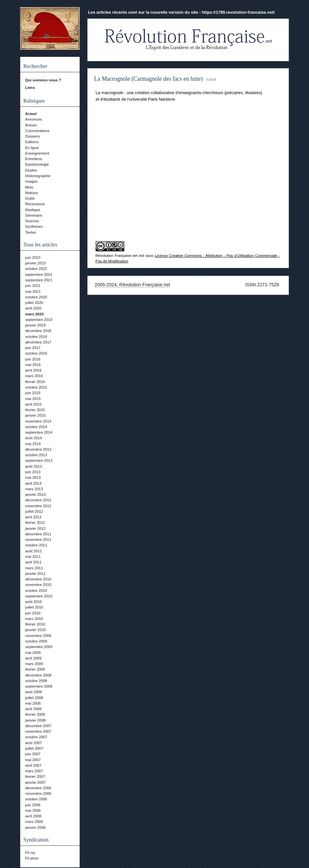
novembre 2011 (38, 540)
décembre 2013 (38, 449)
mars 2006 (34, 822)
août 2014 (33, 438)
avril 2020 (33, 308)
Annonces (33, 119)
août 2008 (33, 692)
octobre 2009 (36, 641)
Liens (30, 88)
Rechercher (35, 66)
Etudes (31, 170)
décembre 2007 (38, 726)
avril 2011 (33, 562)
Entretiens (34, 159)
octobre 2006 (36, 799)
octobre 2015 (36, 387)
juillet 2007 (34, 748)
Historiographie (38, 176)
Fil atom (32, 858)
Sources (32, 221)
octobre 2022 (36, 269)
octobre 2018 (36, 337)
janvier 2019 (35, 325)
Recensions (35, 204)
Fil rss (30, 853)
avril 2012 (33, 517)
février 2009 (35, 669)
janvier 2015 (35, 415)
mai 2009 (33, 653)
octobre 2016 (36, 353)
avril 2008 (33, 709)
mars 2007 (34, 771)
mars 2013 (34, 489)
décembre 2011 (38, 534)
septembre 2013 (39, 460)
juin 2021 (33, 286)
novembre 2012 (38, 506)
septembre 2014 (39, 432)
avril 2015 (33, 404)
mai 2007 (33, 760)
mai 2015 (33, 399)
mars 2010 (34, 619)
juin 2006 (33, 805)
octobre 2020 (36, 297)
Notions (31, 193)
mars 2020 (34, 314)
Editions (32, 142)
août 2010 (33, 602)
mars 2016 (34, 376)
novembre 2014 (38, 421)
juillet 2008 (34, 698)
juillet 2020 (34, 303)
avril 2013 (33, 483)
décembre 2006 (38, 788)
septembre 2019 (39, 320)
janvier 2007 (35, 782)
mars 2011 (34, 568)
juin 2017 (33, 348)
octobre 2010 (36, 591)
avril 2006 (33, 816)
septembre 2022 (39, 275)
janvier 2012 (35, 528)
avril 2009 (33, 658)
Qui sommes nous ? (43, 80)
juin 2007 (33, 754)
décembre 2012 (38, 500)
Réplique (32, 210)
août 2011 (33, 551)
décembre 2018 (38, 331)
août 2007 (33, 743)
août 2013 (33, 466)
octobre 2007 (36, 737)
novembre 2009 (38, 636)
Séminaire (34, 215)
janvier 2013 (35, 494)
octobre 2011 (36, 545)
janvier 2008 (35, 720)
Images (31, 181)
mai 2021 (33, 292)
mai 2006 (33, 810)
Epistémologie (37, 164)
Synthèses (34, 226)
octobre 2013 (36, 455)
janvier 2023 (35, 263)
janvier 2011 (35, 574)
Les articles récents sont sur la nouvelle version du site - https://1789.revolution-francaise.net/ (181, 12)
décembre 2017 (38, 342)
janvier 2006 (35, 827)
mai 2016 (33, 365)
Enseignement (37, 153)
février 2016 (35, 382)
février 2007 (35, 776)
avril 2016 (33, 370)
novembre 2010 (38, 585)
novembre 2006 (38, 793)
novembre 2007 (38, 731)
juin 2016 (33, 359)
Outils (30, 198)
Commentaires (37, 131)
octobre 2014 (36, 427)
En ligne (32, 148)
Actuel (31, 114)
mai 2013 (33, 477)
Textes (31, 232)
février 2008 (35, 714)
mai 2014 (33, 444)
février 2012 (35, 523)
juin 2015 (33, 393)
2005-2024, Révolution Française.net (132, 285)
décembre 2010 (38, 579)
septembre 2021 (39, 280)
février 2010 (35, 624)
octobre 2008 (36, 681)
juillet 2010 (34, 607)
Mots (29, 187)
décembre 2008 (38, 675)
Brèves (31, 125)
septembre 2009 (39, 647)
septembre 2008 (39, 686)
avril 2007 (33, 765)
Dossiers (32, 136)
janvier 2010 (35, 630)
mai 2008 (33, 703)
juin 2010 (33, 613)
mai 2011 (33, 557)
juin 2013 (33, 472)
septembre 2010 (39, 596)
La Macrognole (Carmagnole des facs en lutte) (148, 79)
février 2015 (35, 410)
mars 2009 (34, 664)
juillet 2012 (34, 511)
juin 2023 (33, 258)
